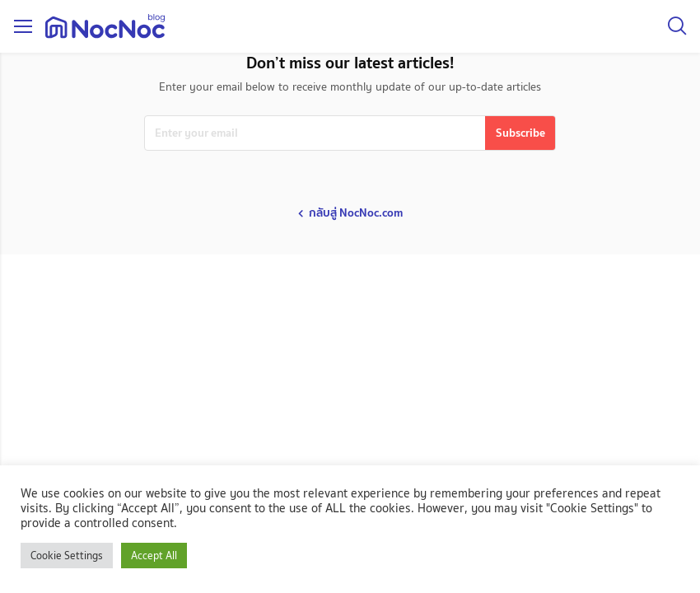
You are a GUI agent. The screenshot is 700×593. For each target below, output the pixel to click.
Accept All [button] (154, 556)
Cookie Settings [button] (67, 556)
